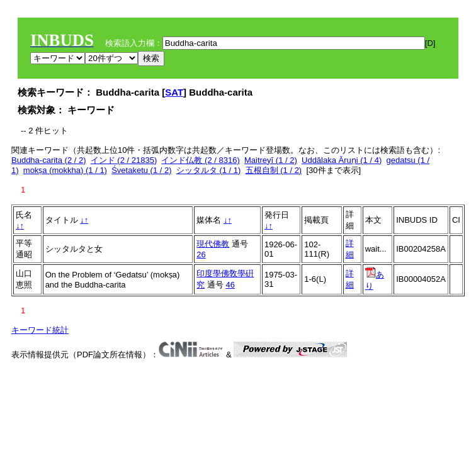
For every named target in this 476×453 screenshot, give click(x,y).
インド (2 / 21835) (124, 160)
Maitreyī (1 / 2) (271, 160)
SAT (174, 92)
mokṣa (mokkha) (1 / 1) (65, 170)
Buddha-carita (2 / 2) (49, 160)
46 (230, 285)
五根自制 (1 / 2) (274, 170)
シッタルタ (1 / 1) (209, 170)
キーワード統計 (40, 330)
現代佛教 (213, 244)
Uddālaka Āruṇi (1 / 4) (342, 160)
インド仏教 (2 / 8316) (200, 160)
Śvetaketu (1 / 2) (141, 170)
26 (201, 254)
